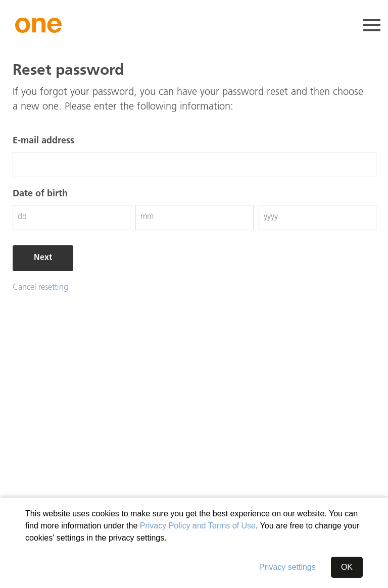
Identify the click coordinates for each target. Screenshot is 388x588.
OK (347, 567)
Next (43, 258)
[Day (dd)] (71, 218)
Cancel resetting (40, 288)
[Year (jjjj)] (318, 218)
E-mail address (43, 141)
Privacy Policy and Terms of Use (198, 526)
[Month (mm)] (194, 218)
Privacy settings (287, 567)
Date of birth (40, 194)
